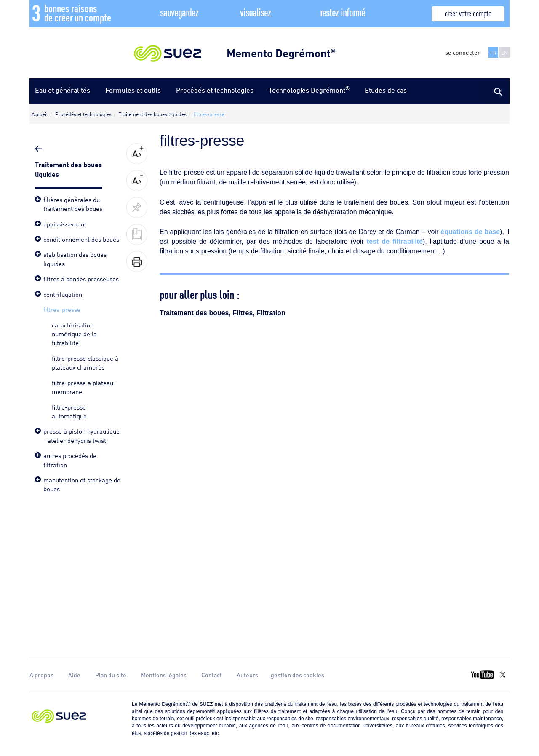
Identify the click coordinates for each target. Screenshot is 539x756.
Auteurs (247, 675)
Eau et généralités (63, 90)
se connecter (463, 52)
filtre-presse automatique (69, 411)
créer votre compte (468, 13)
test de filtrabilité (395, 241)
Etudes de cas (386, 90)
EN (504, 52)
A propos (41, 675)
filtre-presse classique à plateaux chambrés (85, 362)
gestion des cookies (298, 675)
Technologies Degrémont (309, 89)
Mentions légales (164, 675)
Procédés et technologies (215, 90)
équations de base (470, 232)
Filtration (271, 313)
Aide (74, 675)
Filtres (243, 313)
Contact (212, 675)
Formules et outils (133, 90)
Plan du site (111, 675)
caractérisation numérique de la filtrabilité (74, 334)
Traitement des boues (194, 313)
